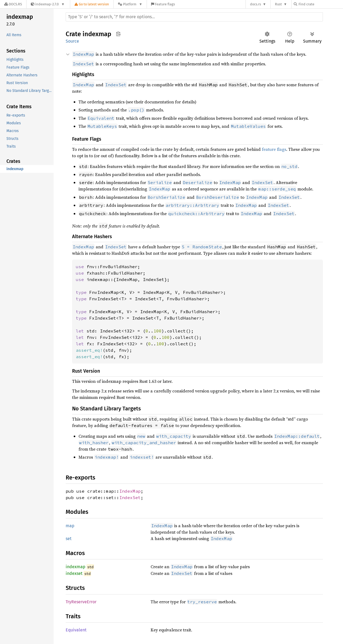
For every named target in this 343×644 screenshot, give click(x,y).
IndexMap (130, 491)
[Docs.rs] (13, 4)
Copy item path (118, 34)
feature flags (274, 149)
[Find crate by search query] (320, 4)
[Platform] (130, 4)
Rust (278, 4)
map (70, 526)
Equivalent (76, 630)
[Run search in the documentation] (194, 17)
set (69, 539)
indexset (74, 573)
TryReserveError (81, 602)
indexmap (76, 567)
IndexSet (130, 497)
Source (72, 41)
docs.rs (256, 4)
